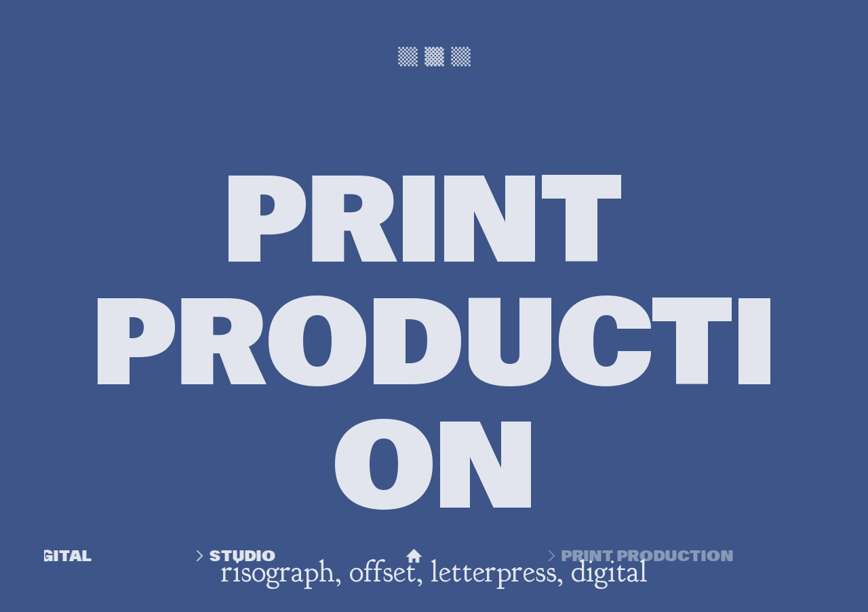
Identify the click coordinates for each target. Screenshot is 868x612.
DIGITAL (52, 556)
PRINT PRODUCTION (642, 556)
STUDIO (267, 556)
